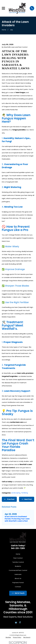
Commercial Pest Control (18, 570)
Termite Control (18, 562)
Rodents (18, 566)
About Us (18, 578)
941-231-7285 (18, 548)
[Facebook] (20, 622)
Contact (18, 587)
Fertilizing (25, 493)
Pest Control (18, 558)
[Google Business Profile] (16, 622)
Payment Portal (18, 583)
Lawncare (18, 574)
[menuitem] (8, 637)
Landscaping (16, 493)
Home (18, 554)
